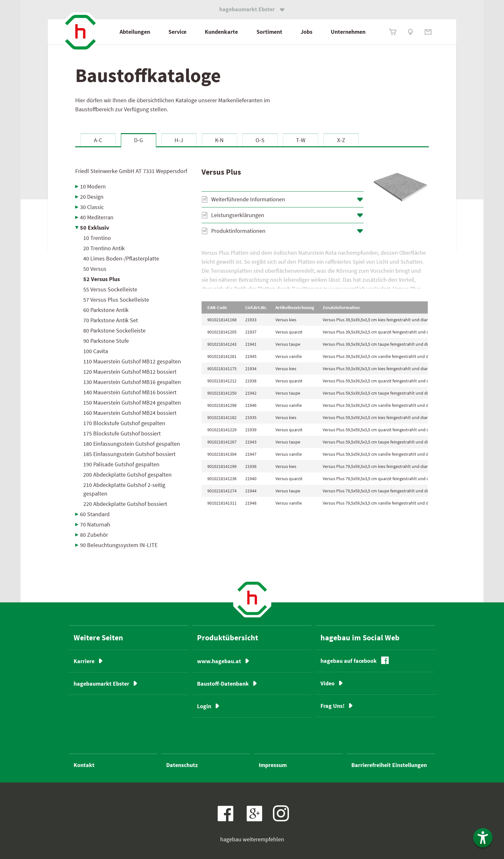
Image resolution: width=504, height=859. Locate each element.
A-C (98, 140)
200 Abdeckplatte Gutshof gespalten (127, 475)
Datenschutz (182, 765)
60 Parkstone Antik (106, 310)
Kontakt (84, 765)
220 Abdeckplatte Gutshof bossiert (125, 504)
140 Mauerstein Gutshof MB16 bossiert (130, 392)
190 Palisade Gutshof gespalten (121, 464)
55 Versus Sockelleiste (110, 289)
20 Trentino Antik (104, 248)
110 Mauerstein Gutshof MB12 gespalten (132, 361)
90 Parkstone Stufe (106, 341)
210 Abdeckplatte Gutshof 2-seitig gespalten (124, 489)
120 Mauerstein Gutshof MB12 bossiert (130, 372)
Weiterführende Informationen (248, 199)
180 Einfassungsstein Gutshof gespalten (132, 444)
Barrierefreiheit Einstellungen (389, 765)
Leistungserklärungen (238, 215)
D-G (139, 140)
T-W (301, 140)
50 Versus (95, 269)
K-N (219, 140)
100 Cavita (96, 351)
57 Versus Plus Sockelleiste (116, 300)
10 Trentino (97, 238)
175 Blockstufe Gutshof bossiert (122, 433)
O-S (260, 140)
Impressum (273, 765)
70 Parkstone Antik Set (111, 320)
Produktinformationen (238, 231)
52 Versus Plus (102, 279)
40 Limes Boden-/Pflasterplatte (121, 258)
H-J (179, 140)
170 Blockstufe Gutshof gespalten (124, 423)
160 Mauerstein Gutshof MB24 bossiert (130, 413)
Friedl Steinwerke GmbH (131, 171)
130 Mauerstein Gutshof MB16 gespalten (132, 382)
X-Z (341, 140)
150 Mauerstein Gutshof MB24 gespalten (132, 402)
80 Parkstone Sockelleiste (114, 330)
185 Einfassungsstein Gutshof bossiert (129, 454)
